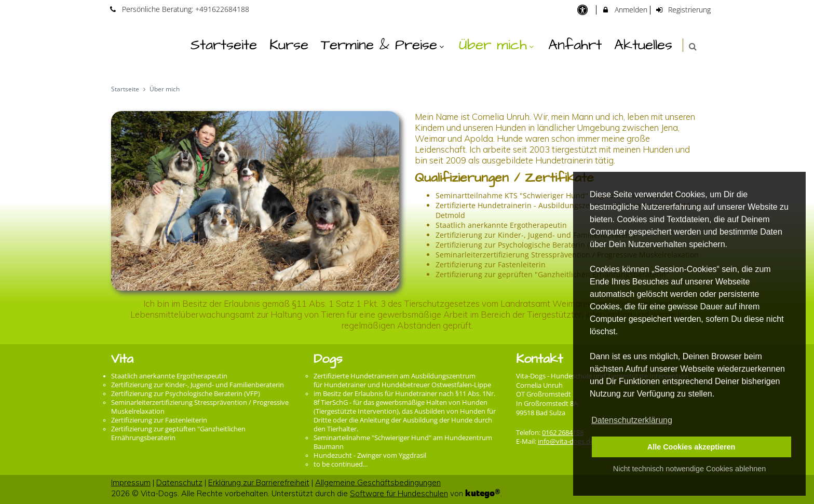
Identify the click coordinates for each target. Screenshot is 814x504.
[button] (693, 46)
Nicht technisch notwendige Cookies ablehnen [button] (689, 469)
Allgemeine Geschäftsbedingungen (378, 482)
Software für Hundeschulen (399, 493)
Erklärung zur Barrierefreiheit (259, 482)
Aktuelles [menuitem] (643, 45)
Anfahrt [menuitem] (575, 45)
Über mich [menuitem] (498, 45)
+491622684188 (222, 9)
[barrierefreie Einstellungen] (583, 10)
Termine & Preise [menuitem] (384, 45)
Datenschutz (179, 482)
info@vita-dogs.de (566, 441)
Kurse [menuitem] (289, 45)
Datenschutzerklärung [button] (632, 420)
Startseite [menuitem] (224, 45)
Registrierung (683, 10)
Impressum (131, 482)
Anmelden (624, 10)
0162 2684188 (563, 433)
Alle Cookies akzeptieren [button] (691, 447)
